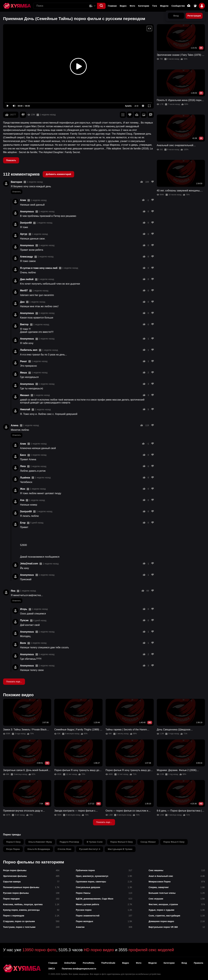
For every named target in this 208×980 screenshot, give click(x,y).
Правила (198, 963)
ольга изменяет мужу (40, 842)
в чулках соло (95, 842)
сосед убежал (148, 842)
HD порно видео (99, 950)
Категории (144, 6)
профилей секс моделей (151, 950)
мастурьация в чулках (120, 849)
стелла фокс (65, 849)
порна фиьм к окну (174, 842)
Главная (112, 6)
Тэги (155, 6)
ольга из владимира (39, 849)
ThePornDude (108, 963)
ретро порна (13, 849)
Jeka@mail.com (29, 564)
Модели (164, 6)
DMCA (52, 969)
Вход (184, 963)
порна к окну (13, 842)
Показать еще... (14, 682)
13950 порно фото (39, 950)
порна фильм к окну (122, 842)
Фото (132, 6)
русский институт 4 (90, 849)
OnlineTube (70, 963)
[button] (101, 6)
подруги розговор (69, 842)
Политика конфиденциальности (79, 969)
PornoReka (89, 963)
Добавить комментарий (58, 174)
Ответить (17, 192)
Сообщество (178, 6)
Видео (123, 6)
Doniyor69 (26, 223)
